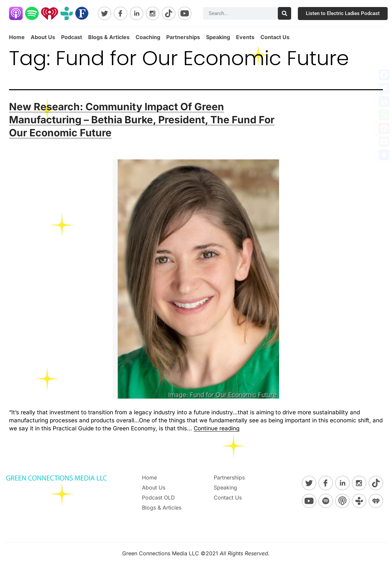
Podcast (72, 37)
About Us (43, 37)
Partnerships (183, 37)
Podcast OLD (158, 498)
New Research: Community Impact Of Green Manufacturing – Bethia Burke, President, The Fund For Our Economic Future (142, 120)
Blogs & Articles (109, 37)
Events (245, 37)
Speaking (218, 37)
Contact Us (275, 37)
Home (17, 37)
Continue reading (217, 428)
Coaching (148, 37)
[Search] (284, 13)
